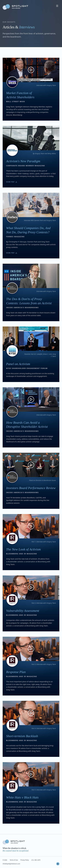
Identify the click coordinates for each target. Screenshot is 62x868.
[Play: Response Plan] (31, 649)
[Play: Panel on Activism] (31, 339)
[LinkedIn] (58, 864)
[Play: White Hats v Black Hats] (31, 774)
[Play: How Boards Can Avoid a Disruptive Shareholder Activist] (31, 399)
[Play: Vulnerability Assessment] (31, 588)
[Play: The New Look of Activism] (31, 526)
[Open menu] (57, 6)
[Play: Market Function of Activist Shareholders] (31, 70)
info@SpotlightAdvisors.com (11, 864)
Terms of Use (14, 860)
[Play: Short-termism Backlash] (31, 713)
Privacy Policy (25, 860)
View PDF (12, 182)
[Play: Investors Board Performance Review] (31, 465)
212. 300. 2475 (36, 860)
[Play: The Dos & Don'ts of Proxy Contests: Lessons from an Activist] (31, 276)
